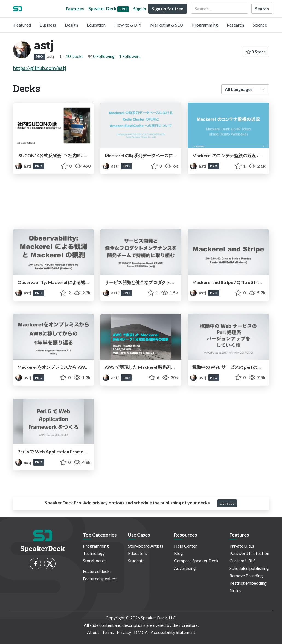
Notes (235, 590)
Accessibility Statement (173, 632)
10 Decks (75, 56)
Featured (23, 25)
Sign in (140, 9)
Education (96, 25)
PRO (39, 56)
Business (48, 25)
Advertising (185, 568)
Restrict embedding (248, 583)
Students (136, 560)
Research (235, 25)
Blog (178, 553)
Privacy (124, 632)
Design (71, 25)
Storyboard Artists (146, 546)
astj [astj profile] (24, 166)
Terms (108, 632)
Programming (205, 25)
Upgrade (227, 503)
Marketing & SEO (167, 25)
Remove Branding (246, 576)
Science (260, 25)
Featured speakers (100, 579)
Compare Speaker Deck (196, 560)
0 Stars (256, 52)
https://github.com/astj (40, 68)
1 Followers (130, 56)
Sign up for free (168, 9)
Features (75, 9)
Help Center (185, 546)
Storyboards (95, 560)
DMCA (141, 632)
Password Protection (249, 553)
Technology (94, 553)
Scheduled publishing (249, 568)
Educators (138, 553)
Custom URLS (242, 560)
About (93, 632)
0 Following (104, 56)
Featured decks (97, 571)
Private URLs (242, 546)
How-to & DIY (128, 25)
